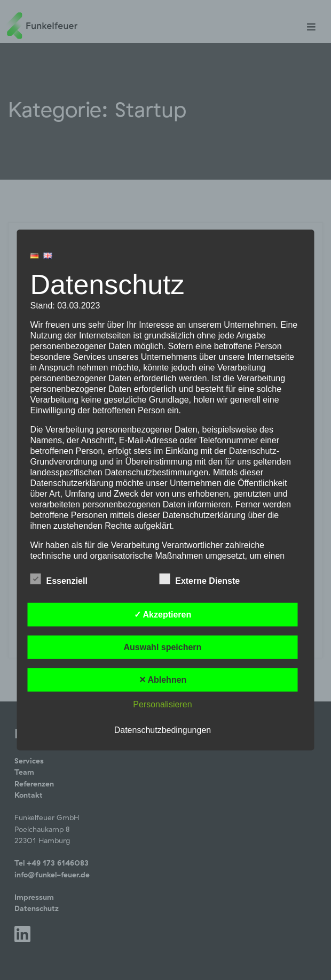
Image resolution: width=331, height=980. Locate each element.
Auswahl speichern (163, 647)
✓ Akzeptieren (163, 615)
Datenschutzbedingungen (163, 730)
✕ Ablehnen (163, 680)
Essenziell (59, 579)
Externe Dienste (199, 579)
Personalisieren (162, 704)
